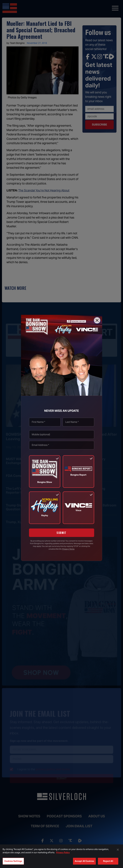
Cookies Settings (13, 861)
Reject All (108, 861)
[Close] (97, 320)
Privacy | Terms (68, 549)
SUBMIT (61, 533)
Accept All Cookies (84, 861)
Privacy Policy (63, 852)
